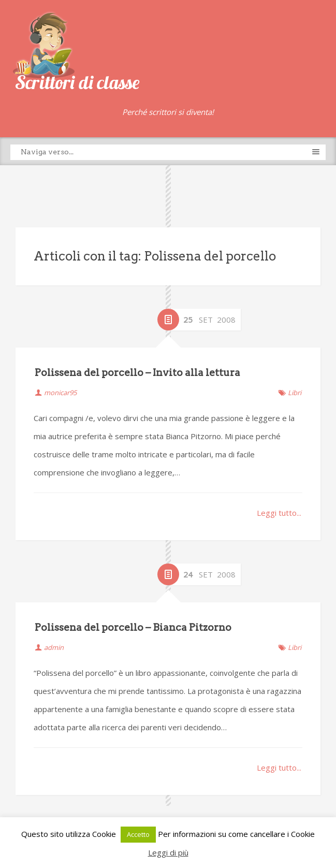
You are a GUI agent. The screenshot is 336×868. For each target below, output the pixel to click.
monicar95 (60, 393)
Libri (295, 393)
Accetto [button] (138, 834)
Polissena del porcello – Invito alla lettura (137, 373)
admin (54, 647)
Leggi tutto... (279, 513)
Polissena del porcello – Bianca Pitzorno (133, 627)
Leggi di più (168, 852)
